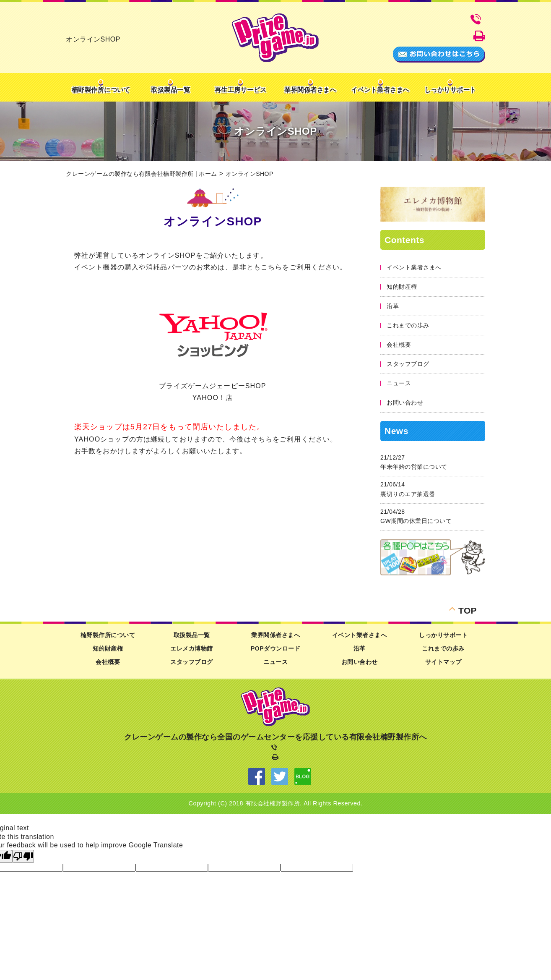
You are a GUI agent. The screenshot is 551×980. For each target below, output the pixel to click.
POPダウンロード (275, 648)
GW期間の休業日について (416, 521)
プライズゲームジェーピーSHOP (212, 386)
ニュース (399, 383)
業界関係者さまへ (310, 90)
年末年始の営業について (414, 467)
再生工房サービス (241, 90)
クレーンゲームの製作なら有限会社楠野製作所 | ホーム (142, 174)
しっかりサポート (450, 90)
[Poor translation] (23, 856)
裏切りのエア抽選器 (408, 494)
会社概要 (399, 345)
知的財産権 (402, 287)
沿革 (393, 306)
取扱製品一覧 (170, 90)
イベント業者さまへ (380, 90)
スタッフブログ (408, 364)
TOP (468, 609)
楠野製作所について (101, 90)
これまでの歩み (408, 325)
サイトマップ (443, 662)
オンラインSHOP (250, 174)
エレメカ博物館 (192, 648)
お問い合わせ (405, 402)
